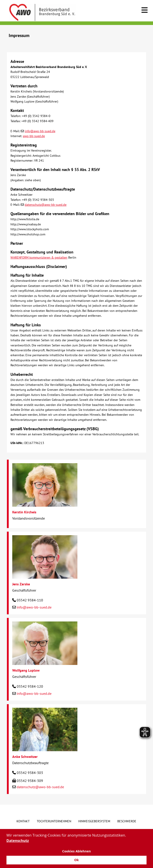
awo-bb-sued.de (34, 136)
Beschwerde (127, 821)
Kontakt (23, 821)
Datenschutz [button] (18, 841)
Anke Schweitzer (25, 757)
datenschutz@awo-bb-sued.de (46, 205)
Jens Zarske (21, 584)
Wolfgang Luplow (26, 670)
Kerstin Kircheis (24, 512)
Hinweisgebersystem (94, 821)
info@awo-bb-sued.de (40, 131)
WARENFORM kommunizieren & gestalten (39, 257)
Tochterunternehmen (54, 821)
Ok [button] (76, 860)
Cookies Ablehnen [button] (77, 851)
